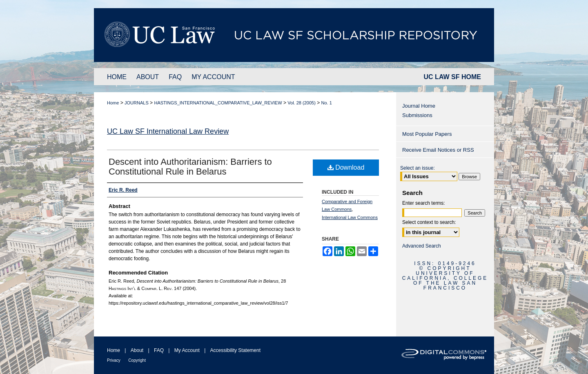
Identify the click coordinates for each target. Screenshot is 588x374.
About (137, 350)
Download (346, 167)
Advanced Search (422, 246)
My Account (187, 350)
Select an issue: (418, 168)
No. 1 (327, 103)
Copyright (137, 360)
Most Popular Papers (427, 134)
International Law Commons (350, 217)
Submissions (417, 115)
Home (113, 103)
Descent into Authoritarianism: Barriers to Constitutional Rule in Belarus (190, 167)
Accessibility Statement (235, 350)
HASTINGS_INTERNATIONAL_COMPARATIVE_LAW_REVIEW (218, 103)
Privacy (114, 360)
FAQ (159, 350)
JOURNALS (137, 103)
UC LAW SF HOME (452, 77)
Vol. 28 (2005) (302, 103)
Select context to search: (429, 222)
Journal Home (419, 106)
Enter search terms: (424, 203)
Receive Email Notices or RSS (438, 150)
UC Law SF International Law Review (168, 131)
